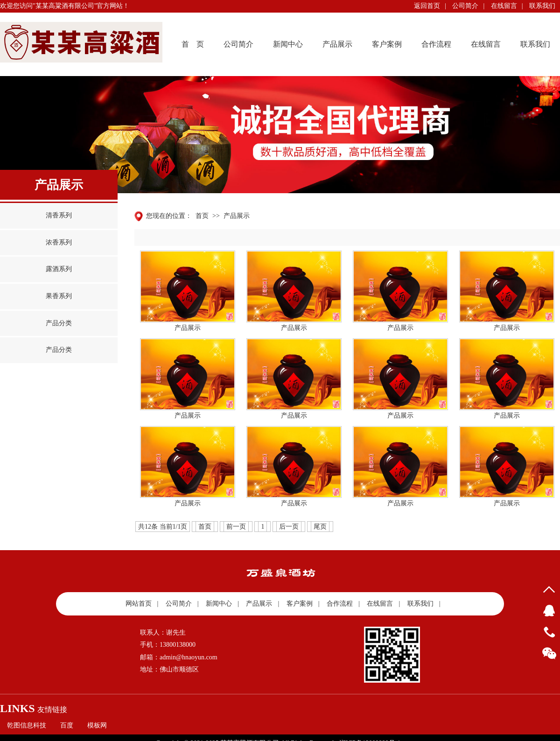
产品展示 (337, 44)
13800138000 (549, 632)
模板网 (97, 725)
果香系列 (59, 296)
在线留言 (504, 6)
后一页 (289, 527)
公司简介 (465, 6)
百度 (67, 725)
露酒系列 (59, 269)
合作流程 (436, 44)
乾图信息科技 (27, 725)
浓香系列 (59, 242)
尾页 (320, 527)
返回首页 (427, 6)
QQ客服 (549, 611)
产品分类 (59, 323)
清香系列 (59, 215)
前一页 (236, 527)
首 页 (193, 44)
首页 (202, 216)
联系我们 (542, 6)
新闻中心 (288, 44)
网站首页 (139, 604)
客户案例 (387, 44)
